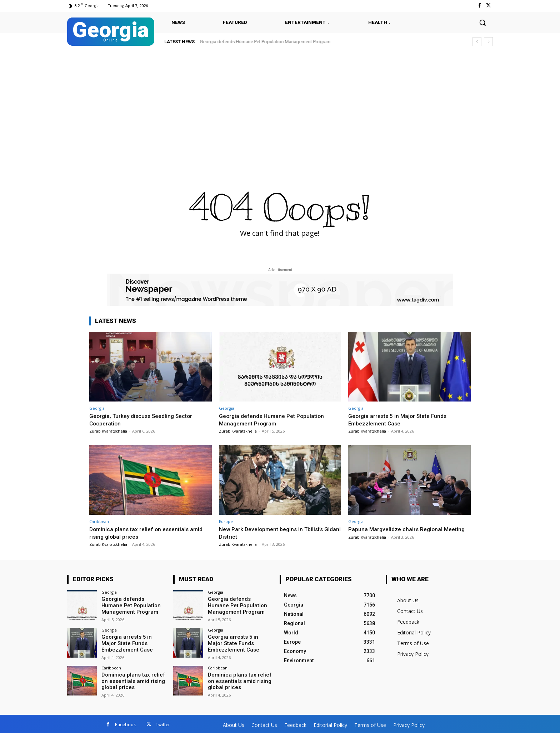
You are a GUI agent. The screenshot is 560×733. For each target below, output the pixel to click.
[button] (482, 23)
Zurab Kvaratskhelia (108, 431)
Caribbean (99, 521)
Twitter (163, 723)
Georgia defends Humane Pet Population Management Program (265, 42)
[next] (488, 42)
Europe (226, 521)
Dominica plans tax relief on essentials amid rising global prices (131, 679)
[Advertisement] (280, 104)
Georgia (97, 408)
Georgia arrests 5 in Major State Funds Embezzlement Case (401, 419)
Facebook (126, 723)
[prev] (477, 42)
